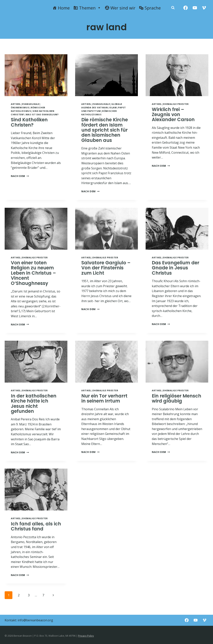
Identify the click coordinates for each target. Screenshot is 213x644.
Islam (113, 107)
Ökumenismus (20, 107)
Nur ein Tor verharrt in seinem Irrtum (104, 398)
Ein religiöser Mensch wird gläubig (176, 398)
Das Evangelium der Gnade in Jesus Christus (176, 268)
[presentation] (36, 75)
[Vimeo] (204, 8)
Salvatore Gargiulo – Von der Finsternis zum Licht (106, 268)
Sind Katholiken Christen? (29, 122)
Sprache (153, 8)
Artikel (16, 104)
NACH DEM (20, 176)
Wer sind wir (123, 8)
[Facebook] (186, 8)
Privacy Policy (86, 636)
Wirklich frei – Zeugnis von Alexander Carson (173, 115)
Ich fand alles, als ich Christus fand (36, 526)
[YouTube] (195, 8)
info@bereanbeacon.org (35, 620)
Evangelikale (31, 104)
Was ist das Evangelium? (42, 114)
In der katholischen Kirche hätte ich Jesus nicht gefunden (34, 403)
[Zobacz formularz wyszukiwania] (173, 8)
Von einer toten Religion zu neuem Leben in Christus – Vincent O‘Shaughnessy (33, 273)
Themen (90, 8)
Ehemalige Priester (176, 104)
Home (64, 8)
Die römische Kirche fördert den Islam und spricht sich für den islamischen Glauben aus (105, 130)
